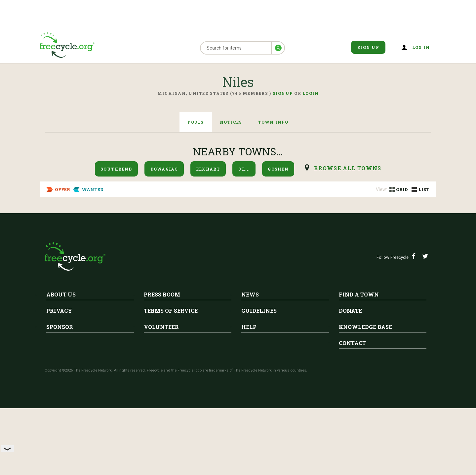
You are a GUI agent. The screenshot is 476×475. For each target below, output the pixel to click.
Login (311, 93)
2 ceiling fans (112, 228)
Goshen (278, 169)
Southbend (116, 169)
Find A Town (359, 361)
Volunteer (161, 394)
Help (249, 394)
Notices (231, 122)
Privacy (59, 377)
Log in (421, 47)
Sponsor (60, 394)
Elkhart (208, 169)
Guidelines (259, 377)
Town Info (273, 122)
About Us (61, 361)
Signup (283, 93)
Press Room (162, 361)
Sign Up (368, 47)
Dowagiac (164, 169)
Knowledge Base (365, 394)
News (250, 361)
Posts (196, 122)
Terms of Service (171, 377)
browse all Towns (348, 168)
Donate (350, 377)
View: (381, 189)
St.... (244, 169)
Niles (105, 218)
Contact (352, 410)
